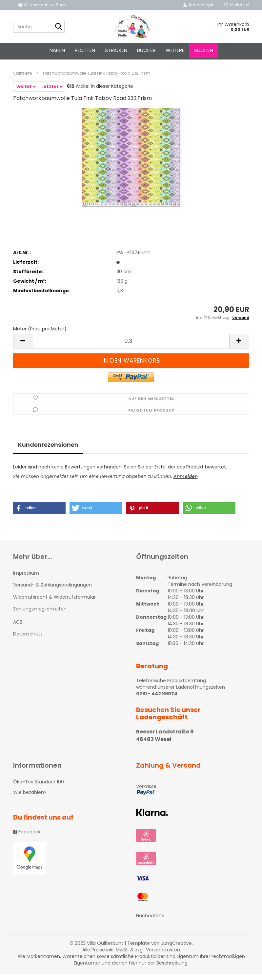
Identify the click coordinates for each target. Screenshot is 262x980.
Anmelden (186, 482)
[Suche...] (58, 27)
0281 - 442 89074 (157, 700)
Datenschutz (28, 640)
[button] (39, 514)
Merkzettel (237, 5)
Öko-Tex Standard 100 (39, 788)
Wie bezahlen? (30, 798)
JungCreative (176, 949)
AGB (18, 628)
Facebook (27, 838)
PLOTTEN (85, 50)
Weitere (175, 50)
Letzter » (52, 92)
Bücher (146, 50)
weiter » (26, 92)
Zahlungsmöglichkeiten (40, 615)
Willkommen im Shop (42, 5)
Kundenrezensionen (48, 451)
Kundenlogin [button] (199, 5)
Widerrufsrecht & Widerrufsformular (54, 603)
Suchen (204, 50)
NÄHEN (57, 50)
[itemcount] (131, 347)
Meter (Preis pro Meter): (40, 335)
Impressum (26, 579)
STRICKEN (116, 50)
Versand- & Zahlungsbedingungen (52, 591)
